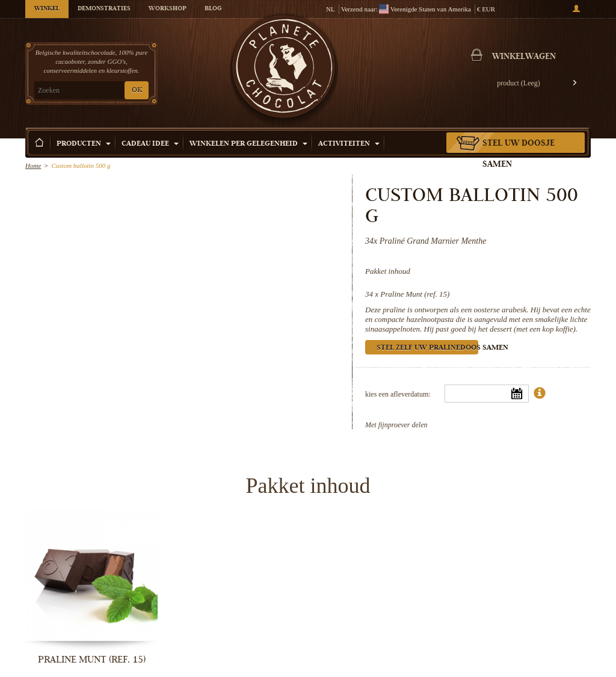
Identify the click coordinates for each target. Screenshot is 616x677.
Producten (84, 144)
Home (33, 165)
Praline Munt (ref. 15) (415, 294)
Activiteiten (349, 144)
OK (137, 91)
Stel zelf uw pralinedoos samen (427, 348)
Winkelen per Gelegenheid (248, 144)
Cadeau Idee (150, 144)
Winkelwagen (524, 57)
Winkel (47, 9)
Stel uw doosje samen (519, 154)
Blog (213, 9)
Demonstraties (104, 9)
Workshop (168, 9)
